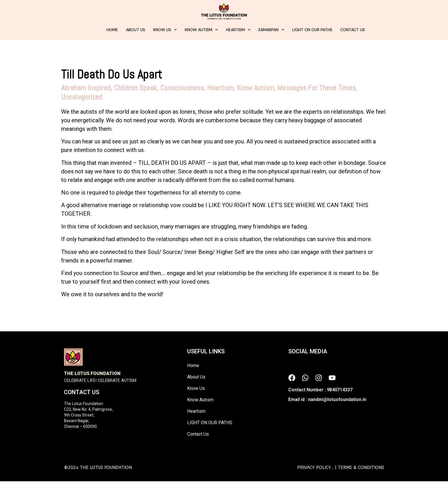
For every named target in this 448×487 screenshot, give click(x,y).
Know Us (165, 30)
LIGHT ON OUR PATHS (312, 30)
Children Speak (135, 88)
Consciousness (182, 88)
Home (112, 30)
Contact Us (353, 30)
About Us (136, 30)
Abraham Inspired (86, 88)
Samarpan (271, 30)
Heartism (238, 30)
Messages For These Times (316, 88)
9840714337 (340, 390)
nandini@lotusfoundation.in (337, 399)
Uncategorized (82, 97)
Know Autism (201, 30)
